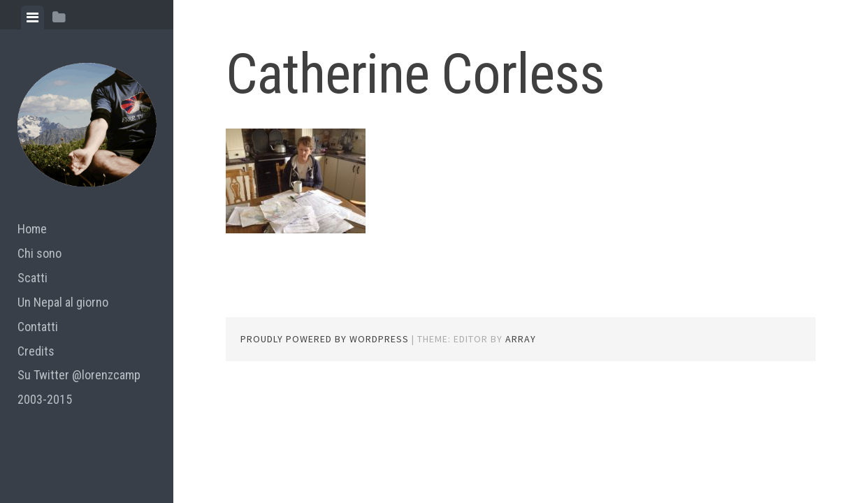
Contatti (38, 327)
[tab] (32, 17)
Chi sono (39, 253)
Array (521, 339)
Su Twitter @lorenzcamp (79, 375)
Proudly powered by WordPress (325, 339)
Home (32, 229)
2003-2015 (45, 399)
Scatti (32, 278)
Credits (36, 351)
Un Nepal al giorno (63, 302)
